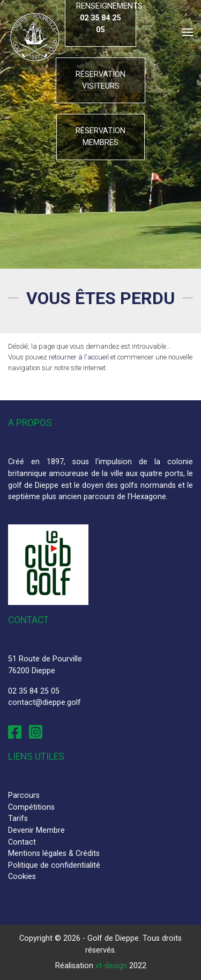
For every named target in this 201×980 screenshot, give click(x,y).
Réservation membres (100, 137)
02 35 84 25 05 (34, 691)
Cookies (22, 877)
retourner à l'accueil (79, 357)
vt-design (111, 966)
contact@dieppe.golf (44, 702)
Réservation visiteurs (100, 80)
